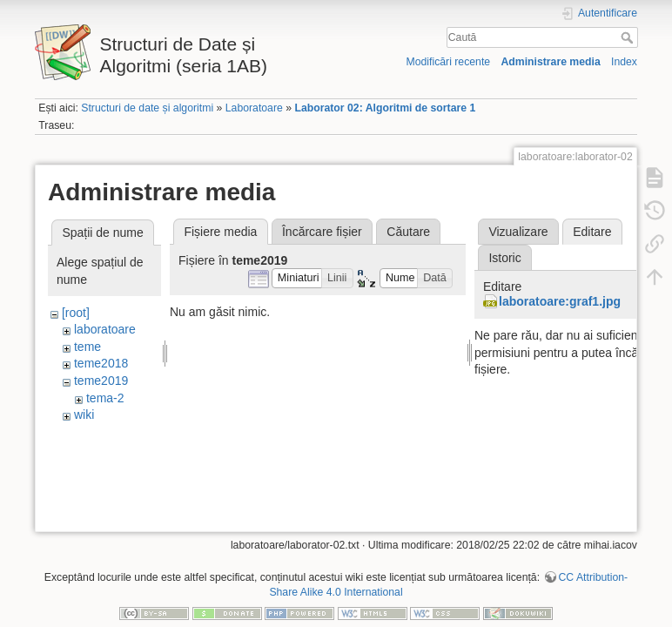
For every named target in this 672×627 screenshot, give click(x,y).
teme (87, 347)
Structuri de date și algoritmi (147, 108)
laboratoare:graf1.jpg (560, 301)
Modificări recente (448, 62)
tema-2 (105, 398)
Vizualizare (518, 232)
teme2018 (101, 363)
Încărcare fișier (322, 232)
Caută (629, 37)
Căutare (408, 232)
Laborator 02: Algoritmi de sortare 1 (385, 108)
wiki (84, 415)
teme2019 (101, 381)
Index (624, 62)
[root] (76, 313)
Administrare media (550, 62)
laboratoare (105, 329)
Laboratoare (254, 108)
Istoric (504, 258)
